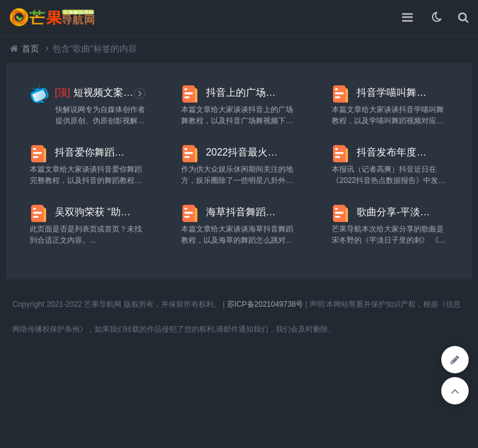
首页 (30, 49)
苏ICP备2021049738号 (265, 304)
